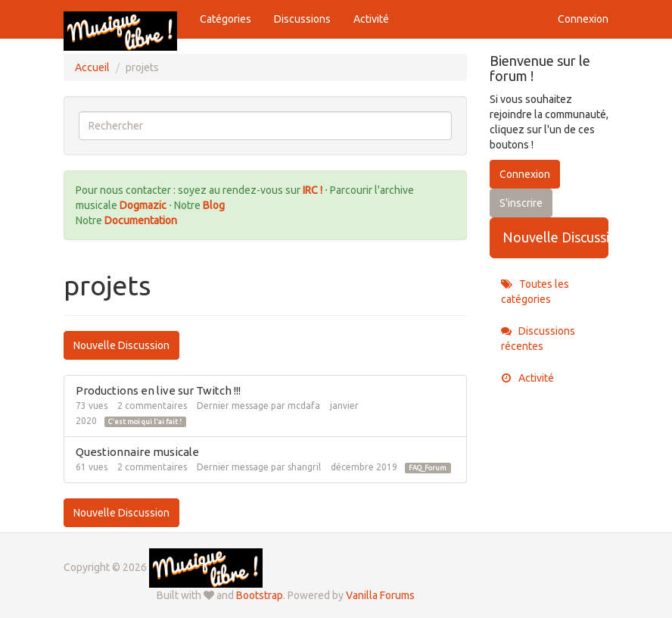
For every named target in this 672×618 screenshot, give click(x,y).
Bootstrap (260, 595)
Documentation (141, 220)
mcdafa (304, 406)
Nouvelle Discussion (121, 345)
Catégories (226, 19)
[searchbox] (265, 126)
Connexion (583, 19)
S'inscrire (521, 203)
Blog (214, 205)
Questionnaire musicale (137, 452)
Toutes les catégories (535, 292)
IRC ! (313, 190)
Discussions (302, 19)
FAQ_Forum (428, 468)
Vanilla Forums (380, 595)
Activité (371, 19)
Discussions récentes (538, 339)
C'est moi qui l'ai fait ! (145, 422)
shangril (304, 467)
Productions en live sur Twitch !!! (158, 390)
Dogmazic (144, 205)
